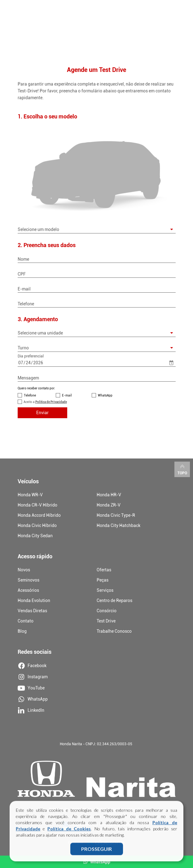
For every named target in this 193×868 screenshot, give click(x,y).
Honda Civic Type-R (116, 515)
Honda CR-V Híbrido (37, 505)
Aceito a (45, 402)
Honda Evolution (34, 600)
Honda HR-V (109, 495)
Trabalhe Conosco (114, 631)
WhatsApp (105, 395)
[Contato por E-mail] (58, 395)
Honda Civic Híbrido (37, 525)
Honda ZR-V (109, 505)
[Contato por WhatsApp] (94, 395)
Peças (103, 580)
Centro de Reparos (114, 600)
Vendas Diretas (32, 611)
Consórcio (107, 611)
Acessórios (28, 590)
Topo (182, 469)
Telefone (30, 395)
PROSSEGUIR (97, 851)
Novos (24, 570)
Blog (22, 631)
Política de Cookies (69, 831)
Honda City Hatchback (118, 525)
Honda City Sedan (35, 536)
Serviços (105, 590)
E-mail (67, 395)
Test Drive (106, 621)
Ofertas (104, 570)
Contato (26, 621)
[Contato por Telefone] (20, 395)
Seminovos (29, 580)
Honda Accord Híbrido (39, 515)
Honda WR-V (30, 495)
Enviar (42, 413)
